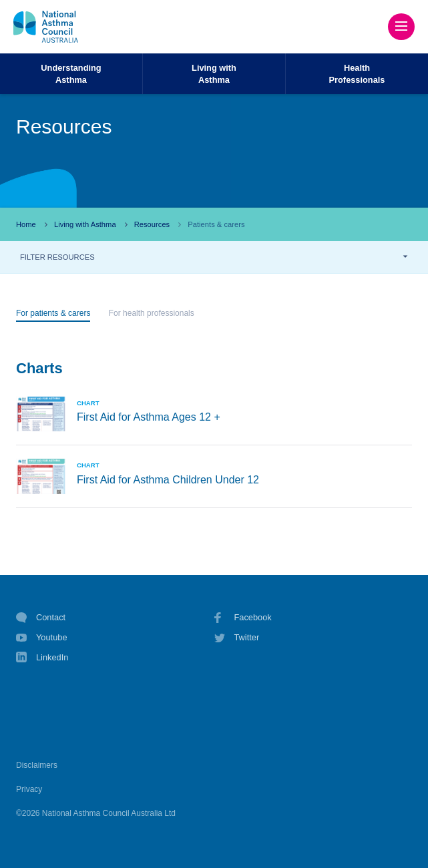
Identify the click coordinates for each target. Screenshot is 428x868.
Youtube (42, 638)
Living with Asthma (85, 224)
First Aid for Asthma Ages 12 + (149, 417)
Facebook (243, 618)
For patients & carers (53, 313)
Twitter (237, 638)
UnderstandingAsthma (71, 73)
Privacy (29, 789)
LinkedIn (42, 659)
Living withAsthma (214, 73)
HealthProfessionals (357, 73)
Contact (41, 618)
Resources (152, 224)
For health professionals (152, 313)
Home (26, 224)
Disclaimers (37, 765)
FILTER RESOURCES (57, 257)
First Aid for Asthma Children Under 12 (168, 480)
